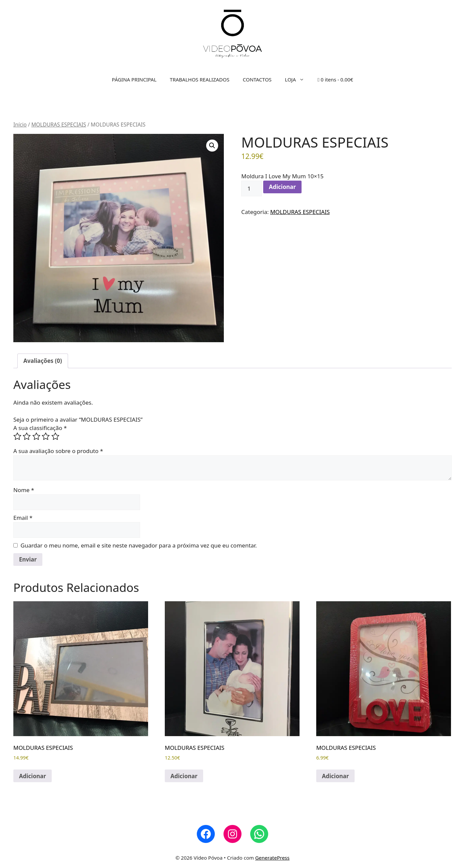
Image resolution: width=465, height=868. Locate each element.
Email (23, 518)
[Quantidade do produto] (252, 189)
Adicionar (282, 187)
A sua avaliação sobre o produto (58, 451)
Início (20, 125)
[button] (212, 146)
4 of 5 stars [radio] (46, 436)
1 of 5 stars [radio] (17, 436)
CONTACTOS (257, 79)
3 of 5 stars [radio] (36, 436)
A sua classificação (40, 428)
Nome (24, 490)
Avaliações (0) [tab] (43, 361)
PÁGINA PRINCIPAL (134, 79)
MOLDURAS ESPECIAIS (59, 125)
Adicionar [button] (33, 776)
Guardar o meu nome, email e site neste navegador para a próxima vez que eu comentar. (139, 545)
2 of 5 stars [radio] (27, 436)
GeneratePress (272, 858)
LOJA (298, 79)
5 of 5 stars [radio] (55, 436)
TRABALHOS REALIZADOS (200, 79)
